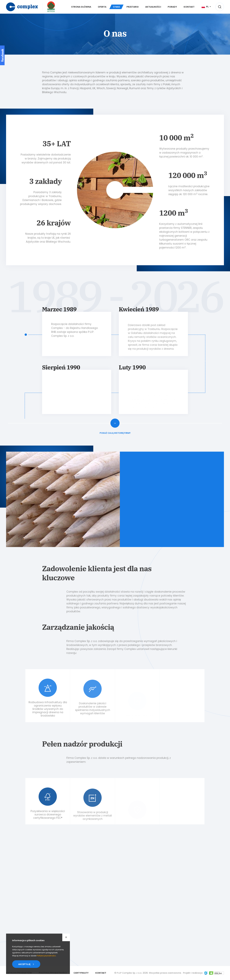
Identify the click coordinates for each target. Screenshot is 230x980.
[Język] (206, 7)
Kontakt (101, 973)
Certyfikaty (81, 973)
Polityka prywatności (46, 956)
